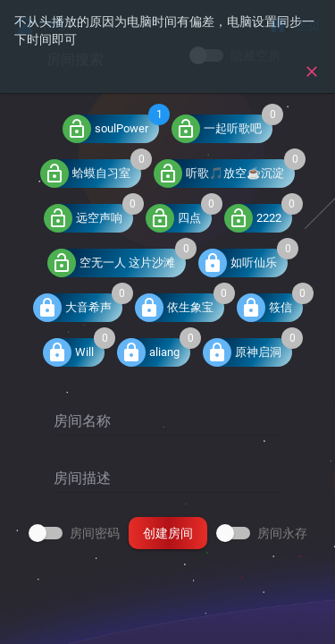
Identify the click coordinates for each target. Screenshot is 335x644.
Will (68, 352)
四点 (173, 218)
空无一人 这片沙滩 (111, 263)
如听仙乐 (238, 263)
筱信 (264, 308)
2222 (253, 218)
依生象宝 (174, 308)
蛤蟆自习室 (85, 174)
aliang (148, 352)
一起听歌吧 (217, 129)
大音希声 (72, 308)
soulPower (105, 129)
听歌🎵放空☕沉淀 (219, 174)
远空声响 (83, 218)
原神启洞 (242, 352)
